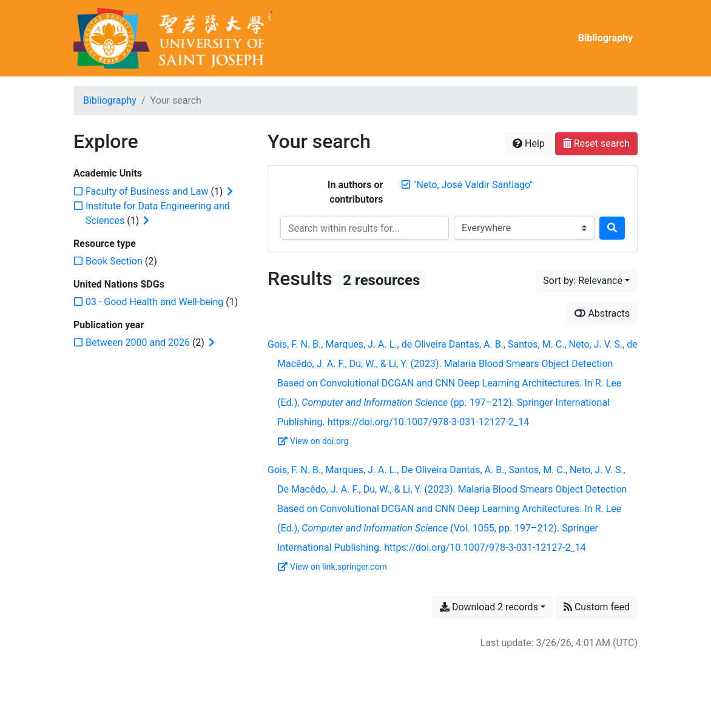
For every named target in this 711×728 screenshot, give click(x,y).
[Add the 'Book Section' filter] (114, 261)
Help (529, 143)
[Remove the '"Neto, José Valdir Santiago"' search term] (473, 185)
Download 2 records (489, 607)
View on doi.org (313, 441)
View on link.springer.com (332, 567)
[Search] (612, 228)
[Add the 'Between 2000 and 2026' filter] (138, 342)
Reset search (596, 143)
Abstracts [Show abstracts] (602, 313)
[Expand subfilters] (230, 192)
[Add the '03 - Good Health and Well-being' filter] (154, 302)
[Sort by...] (586, 281)
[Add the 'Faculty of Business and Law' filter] (147, 191)
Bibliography (605, 38)
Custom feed (597, 607)
